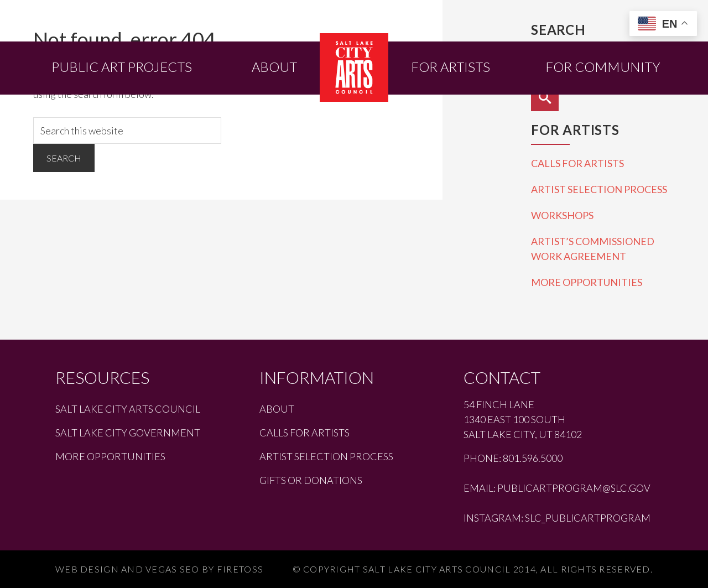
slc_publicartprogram (588, 518)
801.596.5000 (533, 458)
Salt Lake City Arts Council (128, 409)
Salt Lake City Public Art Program (354, 67)
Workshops (562, 215)
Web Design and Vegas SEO (127, 569)
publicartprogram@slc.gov (574, 488)
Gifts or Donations (311, 480)
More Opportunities (587, 282)
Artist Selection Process (599, 189)
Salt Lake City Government (128, 433)
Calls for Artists (577, 163)
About (277, 409)
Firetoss (240, 569)
